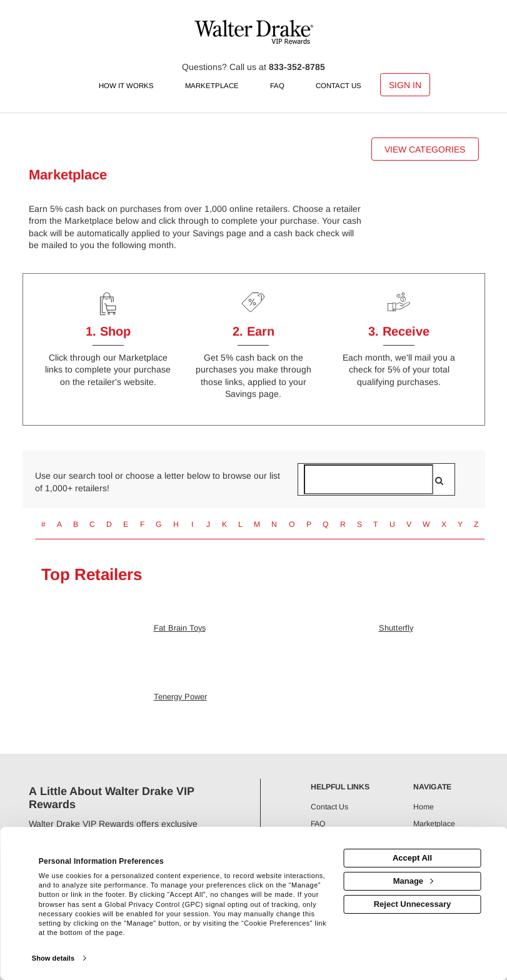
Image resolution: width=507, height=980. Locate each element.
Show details (53, 958)
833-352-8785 (297, 67)
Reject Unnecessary (413, 904)
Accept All (412, 858)
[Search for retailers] (369, 479)
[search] (439, 481)
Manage (413, 881)
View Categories (425, 149)
